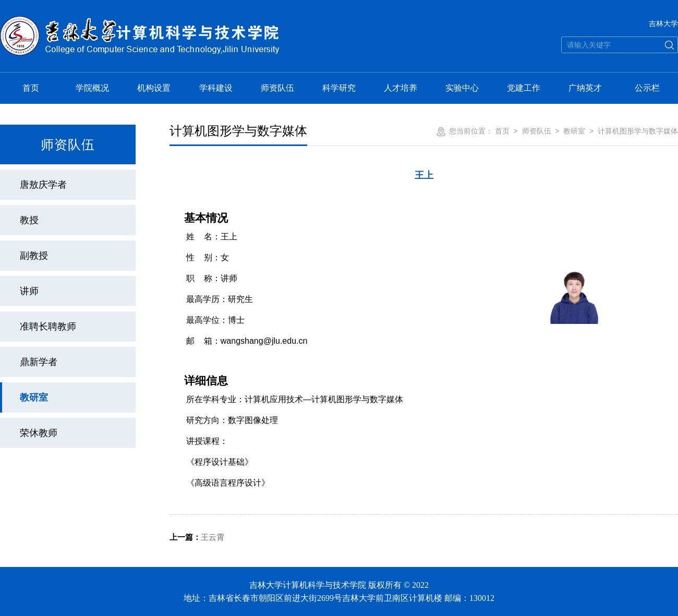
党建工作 (524, 88)
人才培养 (401, 88)
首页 (31, 88)
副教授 (34, 256)
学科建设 (216, 88)
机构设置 (154, 88)
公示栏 (647, 88)
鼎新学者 (39, 362)
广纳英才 (585, 88)
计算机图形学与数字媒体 (638, 131)
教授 (29, 220)
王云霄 (197, 537)
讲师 (29, 291)
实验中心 (462, 88)
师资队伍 (277, 88)
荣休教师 (39, 433)
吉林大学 (663, 23)
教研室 (34, 397)
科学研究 (339, 88)
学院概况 (92, 88)
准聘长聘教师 (48, 327)
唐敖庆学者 (43, 185)
